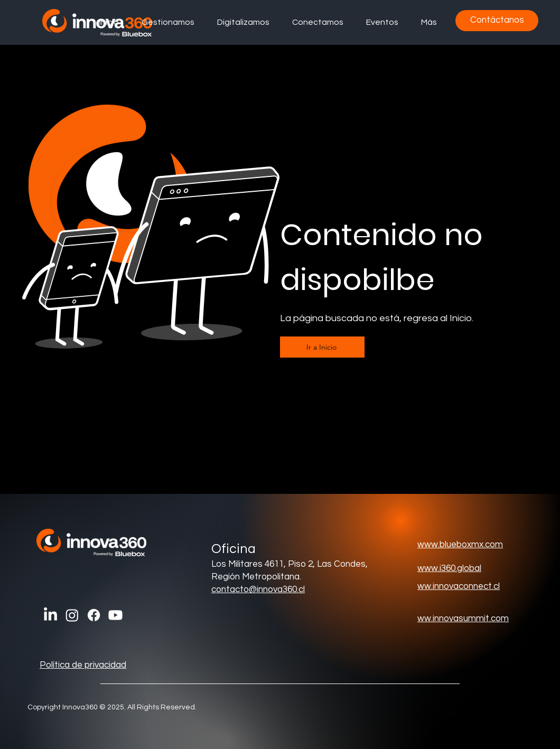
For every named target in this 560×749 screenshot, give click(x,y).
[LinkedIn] (50, 615)
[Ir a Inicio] (322, 347)
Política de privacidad (83, 665)
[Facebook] (94, 615)
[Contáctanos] (497, 21)
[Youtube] (115, 615)
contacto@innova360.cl (258, 589)
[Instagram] (72, 615)
